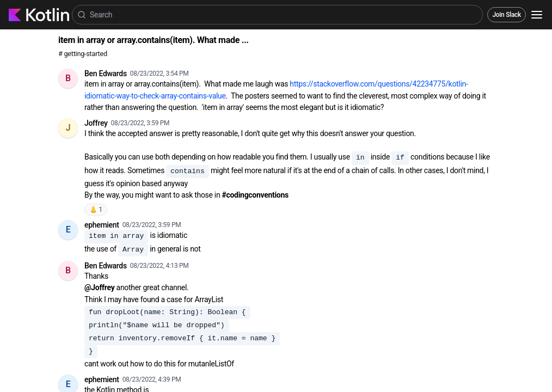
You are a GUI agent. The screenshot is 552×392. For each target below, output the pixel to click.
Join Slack (507, 15)
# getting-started (83, 54)
